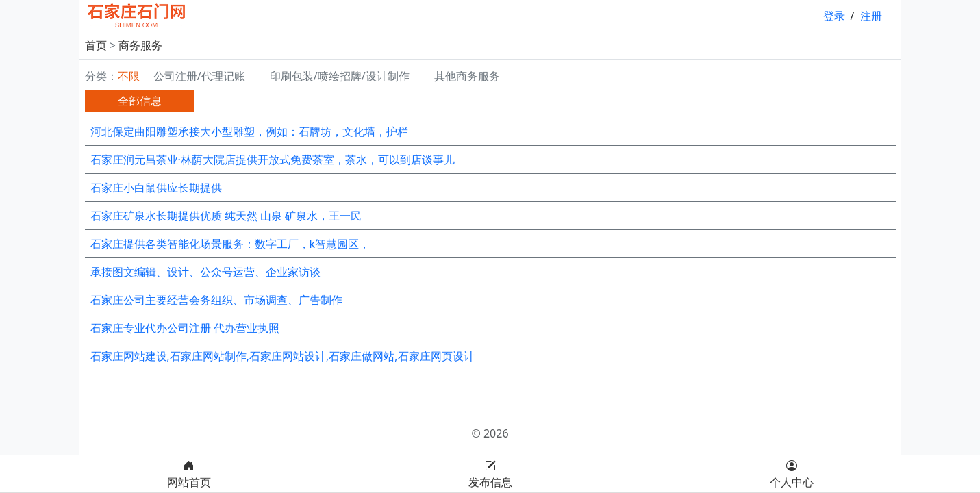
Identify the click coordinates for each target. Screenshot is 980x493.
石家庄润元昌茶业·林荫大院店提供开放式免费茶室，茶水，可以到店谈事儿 (273, 160)
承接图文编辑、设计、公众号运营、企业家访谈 (205, 272)
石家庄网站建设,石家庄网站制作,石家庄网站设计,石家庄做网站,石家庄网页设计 (282, 356)
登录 (834, 16)
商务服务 (140, 45)
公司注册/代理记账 (199, 76)
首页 (96, 45)
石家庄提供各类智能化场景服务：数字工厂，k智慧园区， (230, 244)
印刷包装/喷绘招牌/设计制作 (340, 76)
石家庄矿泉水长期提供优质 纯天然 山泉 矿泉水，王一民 (226, 216)
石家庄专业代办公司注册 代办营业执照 (185, 328)
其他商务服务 (467, 76)
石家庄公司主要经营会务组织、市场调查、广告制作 (216, 300)
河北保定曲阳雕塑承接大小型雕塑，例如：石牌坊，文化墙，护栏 (249, 131)
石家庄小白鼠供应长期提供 (156, 188)
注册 (871, 16)
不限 (129, 76)
